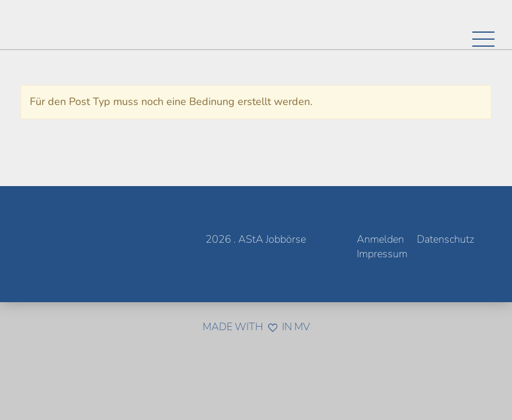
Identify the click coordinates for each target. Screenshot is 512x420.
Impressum (382, 254)
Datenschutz (445, 239)
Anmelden (380, 239)
